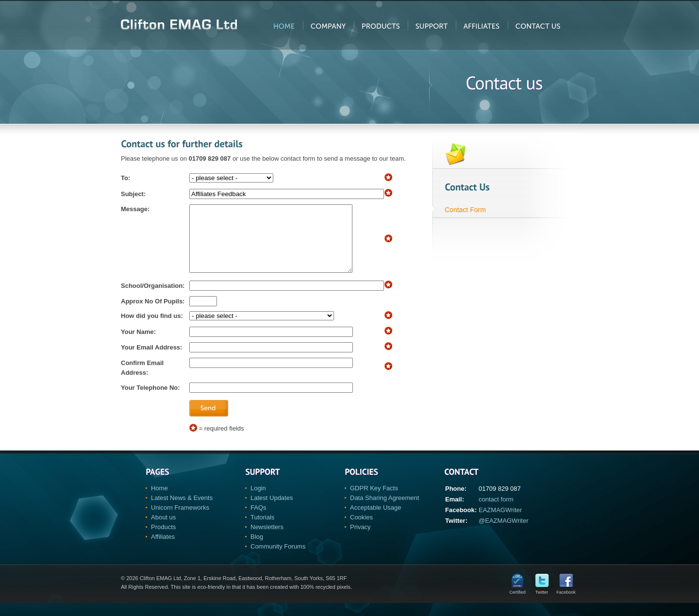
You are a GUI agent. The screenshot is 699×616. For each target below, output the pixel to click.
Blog (257, 550)
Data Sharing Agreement (384, 511)
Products (163, 540)
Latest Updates (272, 511)
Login (258, 501)
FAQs (258, 521)
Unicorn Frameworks (180, 521)
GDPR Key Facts (374, 501)
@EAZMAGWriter (504, 534)
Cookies (361, 530)
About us (163, 530)
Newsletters (267, 540)
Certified (517, 603)
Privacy (360, 540)
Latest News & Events (182, 511)
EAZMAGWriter (500, 523)
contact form (496, 512)
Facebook (566, 603)
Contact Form (465, 210)
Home (159, 501)
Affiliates (163, 550)
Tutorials (262, 530)
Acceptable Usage (376, 521)
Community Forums (278, 559)
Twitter (542, 603)
